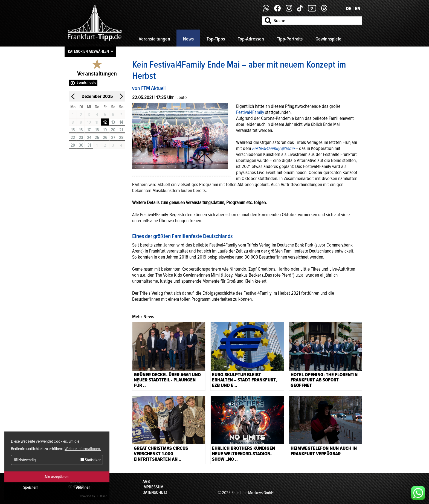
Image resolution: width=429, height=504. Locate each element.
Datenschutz (155, 493)
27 (113, 138)
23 (81, 138)
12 (105, 122)
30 (81, 145)
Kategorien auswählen (88, 51)
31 (89, 145)
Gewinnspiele (328, 39)
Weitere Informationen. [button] (83, 449)
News (188, 39)
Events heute (86, 82)
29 (73, 145)
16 (81, 130)
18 (97, 130)
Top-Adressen (251, 39)
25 (97, 138)
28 (121, 138)
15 (73, 130)
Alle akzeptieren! (57, 477)
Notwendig (25, 460)
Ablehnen (83, 487)
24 (89, 138)
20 (113, 130)
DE (349, 8)
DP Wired (102, 496)
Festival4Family (250, 112)
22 (73, 138)
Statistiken (91, 460)
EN (358, 8)
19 (105, 130)
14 (121, 122)
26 (105, 138)
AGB (146, 482)
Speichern (31, 487)
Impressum (153, 487)
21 (121, 130)
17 (89, 130)
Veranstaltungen (154, 39)
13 (113, 122)
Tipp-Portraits (290, 39)
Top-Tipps (216, 39)
